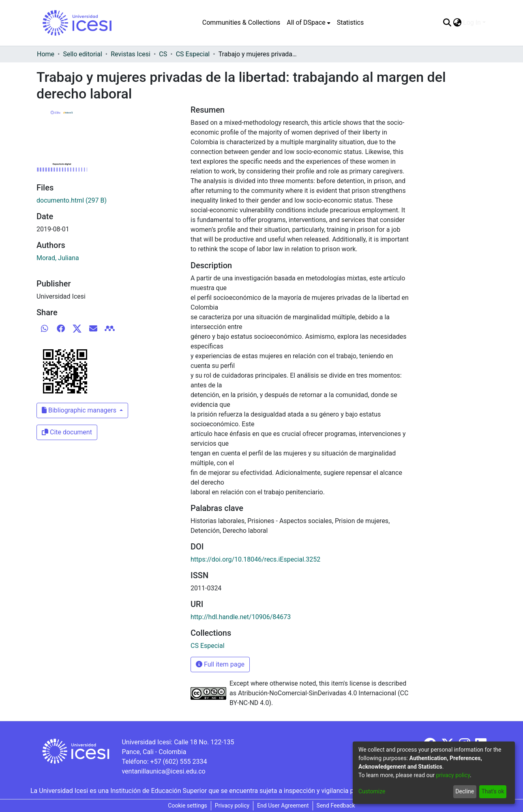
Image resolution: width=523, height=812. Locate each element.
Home (46, 54)
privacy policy (453, 775)
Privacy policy (232, 806)
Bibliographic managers (80, 410)
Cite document (67, 432)
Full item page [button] (220, 664)
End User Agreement (283, 806)
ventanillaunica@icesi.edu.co (163, 771)
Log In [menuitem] (472, 22)
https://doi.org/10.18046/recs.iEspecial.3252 (255, 559)
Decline (465, 791)
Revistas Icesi (131, 54)
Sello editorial (82, 54)
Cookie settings (188, 806)
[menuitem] (308, 23)
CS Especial (193, 54)
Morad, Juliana (58, 258)
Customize (372, 791)
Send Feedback (336, 806)
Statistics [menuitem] (350, 22)
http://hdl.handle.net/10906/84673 (241, 617)
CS (163, 54)
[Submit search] (447, 23)
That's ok (493, 791)
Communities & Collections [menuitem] (241, 22)
